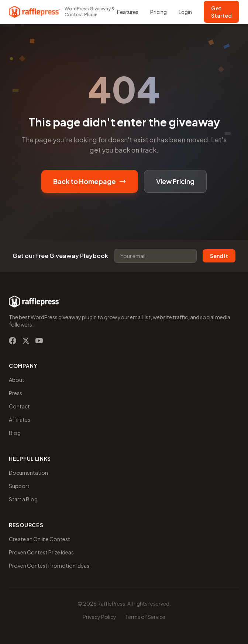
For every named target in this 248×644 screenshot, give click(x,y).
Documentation (28, 473)
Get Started (221, 12)
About (17, 380)
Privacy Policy (99, 617)
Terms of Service (145, 617)
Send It (219, 256)
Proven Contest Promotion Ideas (49, 565)
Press (15, 393)
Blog (15, 433)
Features (128, 12)
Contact (19, 406)
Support (19, 486)
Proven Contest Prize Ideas (41, 552)
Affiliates (20, 420)
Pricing (159, 12)
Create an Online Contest (39, 539)
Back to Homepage (90, 181)
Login (185, 12)
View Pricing (175, 181)
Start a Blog (23, 499)
